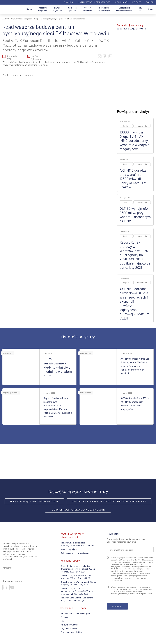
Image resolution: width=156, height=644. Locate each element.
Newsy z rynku (142, 126)
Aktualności (121, 2)
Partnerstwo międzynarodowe (94, 2)
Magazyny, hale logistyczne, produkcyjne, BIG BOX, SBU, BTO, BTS (78, 544)
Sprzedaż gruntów (72, 9)
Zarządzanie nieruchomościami (124, 9)
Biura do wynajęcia (58, 9)
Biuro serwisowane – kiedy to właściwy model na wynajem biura (58, 367)
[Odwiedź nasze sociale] (5, 587)
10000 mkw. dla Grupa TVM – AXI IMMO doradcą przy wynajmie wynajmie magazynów (135, 140)
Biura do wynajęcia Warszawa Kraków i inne (34, 501)
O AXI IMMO (69, 2)
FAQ (62, 621)
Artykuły (14, 19)
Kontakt (137, 2)
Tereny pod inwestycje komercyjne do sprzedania (78, 510)
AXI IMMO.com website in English (75, 613)
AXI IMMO (6, 19)
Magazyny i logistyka (43, 9)
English (150, 2)
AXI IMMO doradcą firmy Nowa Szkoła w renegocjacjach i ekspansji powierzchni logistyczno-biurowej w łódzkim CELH (134, 303)
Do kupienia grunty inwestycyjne (75, 553)
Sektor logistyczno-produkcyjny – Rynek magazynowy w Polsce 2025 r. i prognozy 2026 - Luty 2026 (78, 569)
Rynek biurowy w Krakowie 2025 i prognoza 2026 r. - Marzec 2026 (76, 577)
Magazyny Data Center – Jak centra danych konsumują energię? (77, 599)
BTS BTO (140, 9)
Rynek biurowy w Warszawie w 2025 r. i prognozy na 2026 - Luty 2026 (78, 583)
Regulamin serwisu (69, 628)
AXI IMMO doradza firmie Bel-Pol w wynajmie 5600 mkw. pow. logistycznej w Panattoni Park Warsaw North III (135, 366)
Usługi (29, 9)
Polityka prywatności (70, 625)
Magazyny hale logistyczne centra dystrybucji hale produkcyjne (109, 501)
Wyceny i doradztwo (88, 9)
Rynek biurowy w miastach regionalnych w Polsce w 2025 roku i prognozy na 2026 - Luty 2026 (77, 591)
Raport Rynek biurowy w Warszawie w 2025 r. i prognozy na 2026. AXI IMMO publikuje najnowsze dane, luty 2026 (135, 255)
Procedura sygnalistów (71, 632)
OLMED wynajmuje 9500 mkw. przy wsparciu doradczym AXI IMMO (135, 215)
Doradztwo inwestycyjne (104, 9)
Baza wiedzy (8, 353)
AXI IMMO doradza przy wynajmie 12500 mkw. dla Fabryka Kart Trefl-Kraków (134, 179)
